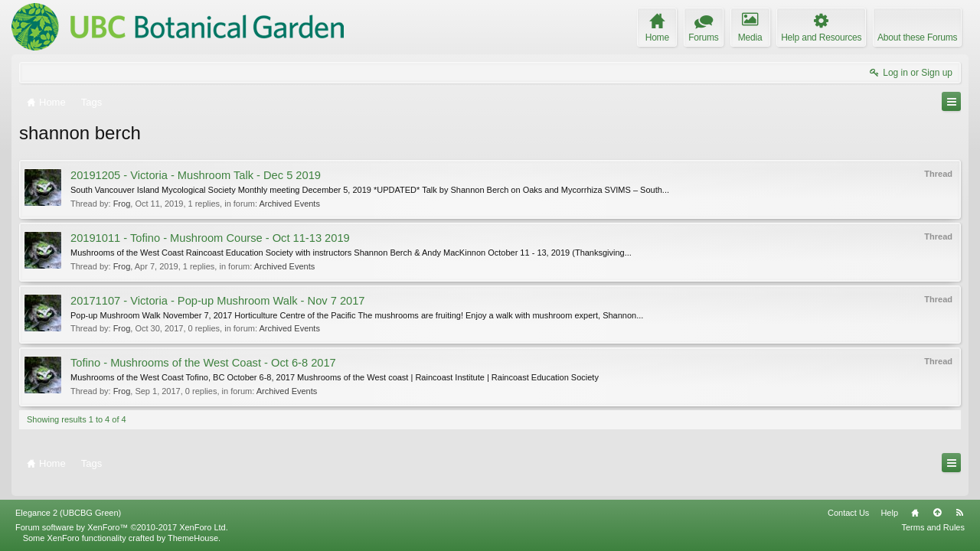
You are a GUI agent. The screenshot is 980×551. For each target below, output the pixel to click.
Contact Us (848, 513)
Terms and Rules (933, 527)
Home (915, 513)
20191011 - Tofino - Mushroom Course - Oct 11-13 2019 (210, 238)
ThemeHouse (193, 538)
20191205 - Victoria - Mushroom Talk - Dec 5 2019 (196, 175)
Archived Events (289, 204)
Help (889, 513)
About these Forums (917, 37)
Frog (122, 204)
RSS (959, 513)
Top (937, 513)
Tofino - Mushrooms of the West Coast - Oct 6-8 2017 (203, 363)
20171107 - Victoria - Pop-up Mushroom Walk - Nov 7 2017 (218, 301)
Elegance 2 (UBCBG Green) (68, 513)
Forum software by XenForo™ (122, 527)
